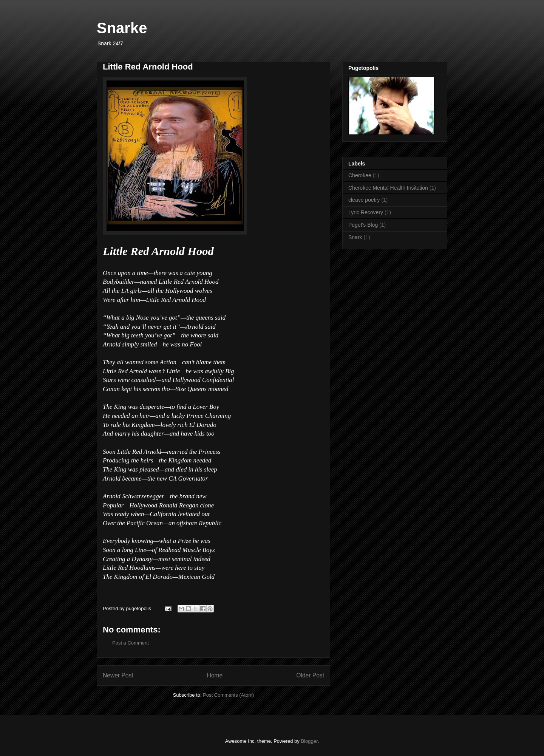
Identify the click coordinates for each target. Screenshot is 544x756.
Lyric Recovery (366, 212)
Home (215, 675)
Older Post (310, 675)
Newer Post (118, 675)
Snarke (122, 28)
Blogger (309, 741)
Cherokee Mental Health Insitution (388, 188)
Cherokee (360, 175)
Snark (355, 237)
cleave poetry (364, 200)
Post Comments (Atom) (228, 695)
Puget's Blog (363, 225)
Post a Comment (131, 643)
